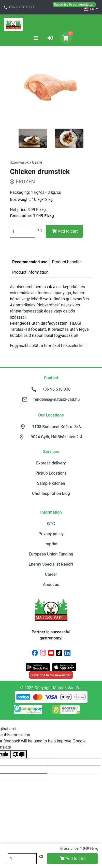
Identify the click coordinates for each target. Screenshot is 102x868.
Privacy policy (51, 534)
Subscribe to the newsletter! (51, 675)
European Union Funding (51, 554)
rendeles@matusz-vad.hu (56, 399)
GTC (51, 524)
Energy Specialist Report (51, 564)
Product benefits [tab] (67, 262)
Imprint (51, 544)
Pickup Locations (51, 473)
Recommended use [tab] (30, 262)
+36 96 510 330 (21, 7)
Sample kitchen (51, 483)
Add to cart (65, 231)
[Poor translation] (19, 754)
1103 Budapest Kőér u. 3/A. (57, 427)
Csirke (37, 162)
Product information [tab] (30, 272)
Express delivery (51, 463)
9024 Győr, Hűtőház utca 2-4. (57, 437)
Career (51, 574)
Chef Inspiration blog (51, 493)
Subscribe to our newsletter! (74, 4)
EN (89, 9)
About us (51, 585)
